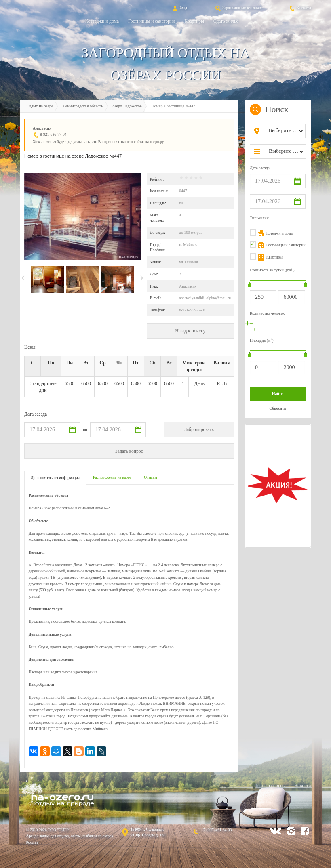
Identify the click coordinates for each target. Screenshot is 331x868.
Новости (303, 786)
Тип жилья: (260, 218)
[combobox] (284, 131)
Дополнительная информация (55, 478)
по (85, 430)
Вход (179, 8)
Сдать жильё (226, 21)
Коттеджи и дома (102, 21)
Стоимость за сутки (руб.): (273, 270)
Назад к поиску (190, 331)
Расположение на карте (112, 477)
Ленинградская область (83, 106)
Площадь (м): (262, 340)
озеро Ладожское (127, 106)
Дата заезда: (260, 168)
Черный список (269, 786)
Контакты (300, 8)
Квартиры (194, 21)
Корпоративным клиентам (238, 8)
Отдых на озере (40, 106)
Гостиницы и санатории (152, 21)
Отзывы (150, 477)
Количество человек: (268, 313)
